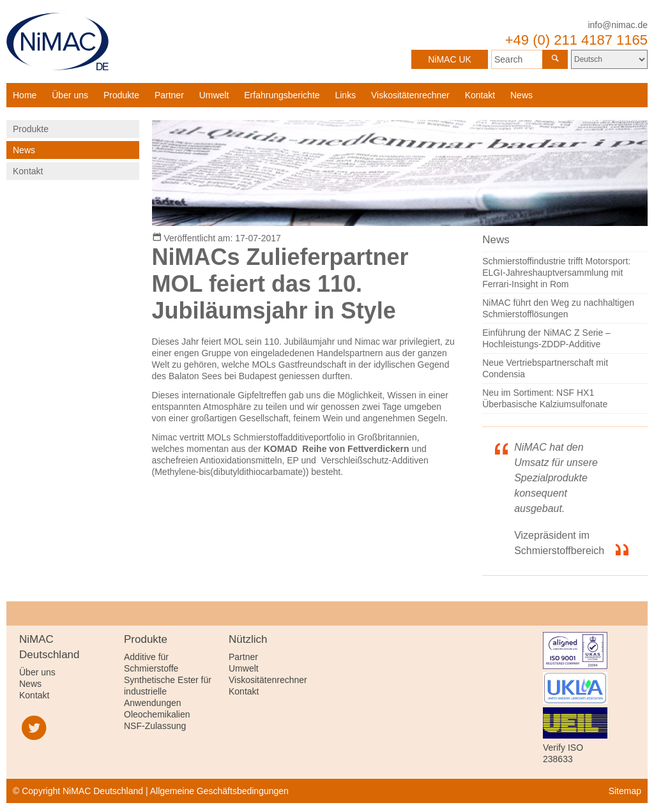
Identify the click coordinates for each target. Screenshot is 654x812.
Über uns (70, 95)
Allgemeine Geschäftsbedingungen (219, 791)
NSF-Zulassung (155, 726)
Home (25, 95)
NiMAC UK (450, 59)
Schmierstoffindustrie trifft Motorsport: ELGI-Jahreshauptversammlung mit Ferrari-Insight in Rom (556, 273)
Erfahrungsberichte (282, 95)
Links (345, 95)
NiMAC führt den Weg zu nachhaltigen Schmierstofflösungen (558, 308)
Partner (169, 95)
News (521, 95)
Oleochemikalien (157, 714)
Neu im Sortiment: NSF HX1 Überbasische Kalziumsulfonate (545, 398)
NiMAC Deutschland (57, 41)
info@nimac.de (618, 25)
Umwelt (214, 95)
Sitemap (625, 791)
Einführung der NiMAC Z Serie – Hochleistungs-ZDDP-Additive (546, 338)
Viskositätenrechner (410, 95)
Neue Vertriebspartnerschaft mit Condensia (545, 368)
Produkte (121, 95)
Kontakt (480, 95)
